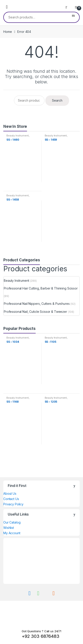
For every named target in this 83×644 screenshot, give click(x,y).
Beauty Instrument (18, 136)
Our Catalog (12, 522)
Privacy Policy (13, 504)
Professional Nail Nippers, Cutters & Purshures (37, 304)
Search (73, 17)
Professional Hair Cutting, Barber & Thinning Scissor (41, 288)
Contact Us (11, 499)
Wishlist (9, 528)
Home (8, 32)
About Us (10, 493)
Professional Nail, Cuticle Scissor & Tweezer (35, 312)
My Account (12, 533)
